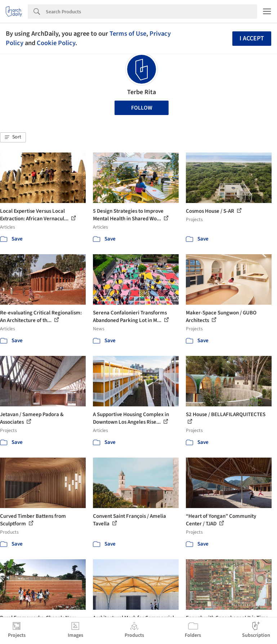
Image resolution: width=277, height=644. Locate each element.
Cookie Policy (56, 43)
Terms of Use (128, 34)
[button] (13, 137)
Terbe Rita (142, 92)
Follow (142, 108)
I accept (252, 38)
